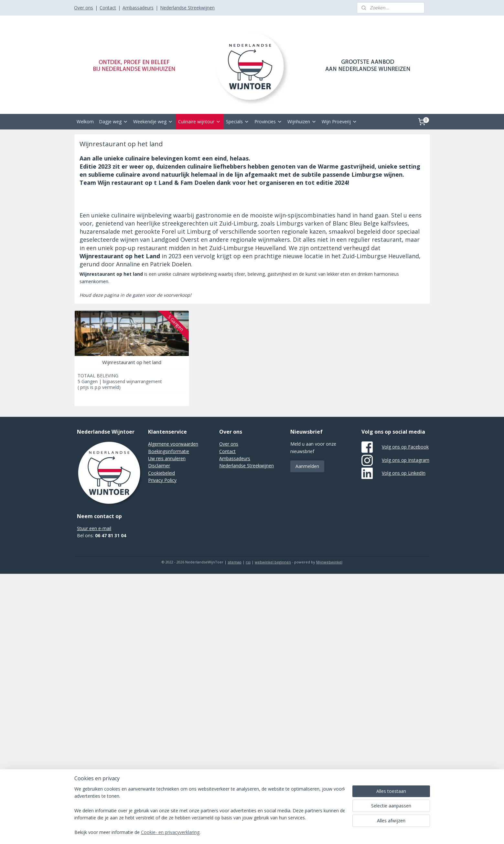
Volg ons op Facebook (405, 447)
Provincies (268, 122)
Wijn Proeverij (339, 122)
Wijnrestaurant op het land (131, 362)
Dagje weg (113, 122)
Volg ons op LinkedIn (404, 473)
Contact (108, 8)
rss (248, 562)
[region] (209, 811)
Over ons (84, 8)
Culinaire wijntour (199, 122)
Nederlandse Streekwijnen (187, 8)
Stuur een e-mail (94, 528)
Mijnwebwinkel (329, 562)
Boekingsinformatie (169, 451)
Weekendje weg (153, 122)
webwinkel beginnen (273, 562)
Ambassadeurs (138, 8)
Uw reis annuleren (167, 458)
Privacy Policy (162, 480)
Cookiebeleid (161, 473)
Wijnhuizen (302, 122)
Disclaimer (159, 466)
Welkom (85, 122)
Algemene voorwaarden (173, 444)
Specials (238, 122)
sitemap (235, 562)
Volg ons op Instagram (406, 460)
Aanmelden (307, 466)
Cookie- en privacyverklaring (170, 833)
